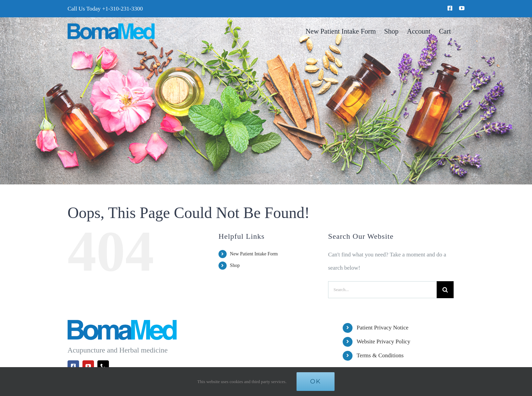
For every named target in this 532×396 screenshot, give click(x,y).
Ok (316, 381)
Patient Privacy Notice (383, 328)
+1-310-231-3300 (122, 9)
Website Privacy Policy (383, 341)
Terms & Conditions (380, 355)
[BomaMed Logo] (111, 26)
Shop (235, 265)
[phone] (103, 366)
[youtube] (462, 8)
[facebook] (450, 8)
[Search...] (382, 290)
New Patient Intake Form (254, 254)
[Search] (445, 290)
